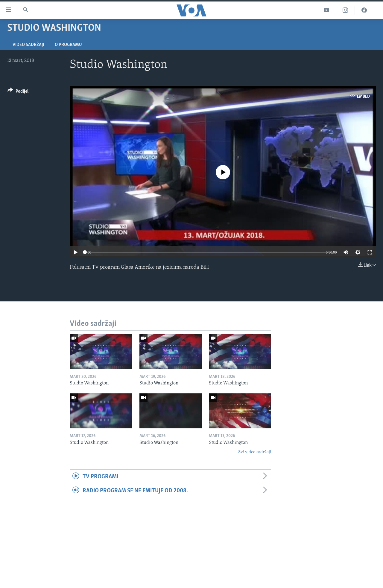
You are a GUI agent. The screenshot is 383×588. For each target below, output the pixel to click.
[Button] (19, 92)
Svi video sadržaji (255, 452)
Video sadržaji (28, 45)
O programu (68, 45)
